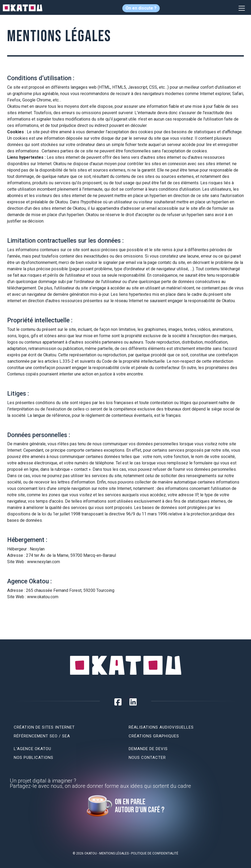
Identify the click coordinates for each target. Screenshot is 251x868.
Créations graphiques (154, 736)
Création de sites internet (44, 727)
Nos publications (34, 758)
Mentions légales (114, 853)
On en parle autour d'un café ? (140, 806)
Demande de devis (148, 749)
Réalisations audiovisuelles (161, 727)
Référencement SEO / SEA (42, 736)
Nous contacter (147, 758)
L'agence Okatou (33, 749)
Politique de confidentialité (155, 853)
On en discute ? (141, 8)
